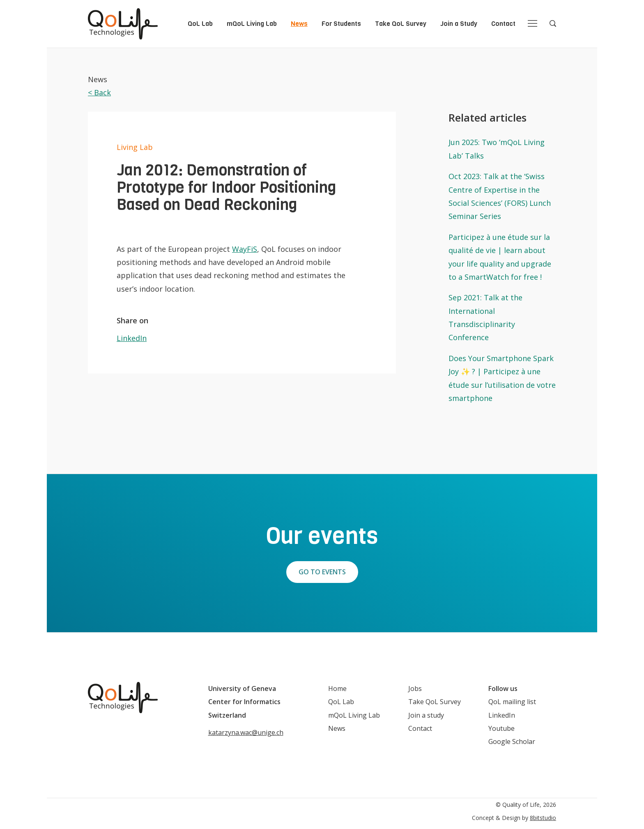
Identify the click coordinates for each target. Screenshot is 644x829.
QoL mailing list (512, 702)
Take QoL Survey (401, 24)
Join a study (426, 715)
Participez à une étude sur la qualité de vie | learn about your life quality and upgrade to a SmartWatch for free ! (500, 257)
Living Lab (135, 147)
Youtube (501, 728)
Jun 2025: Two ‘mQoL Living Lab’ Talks (497, 149)
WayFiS (245, 249)
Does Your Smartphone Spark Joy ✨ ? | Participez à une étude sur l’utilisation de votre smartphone (502, 378)
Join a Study (459, 24)
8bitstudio (543, 818)
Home (337, 689)
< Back (99, 92)
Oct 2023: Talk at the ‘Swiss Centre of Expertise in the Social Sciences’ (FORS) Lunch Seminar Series (500, 196)
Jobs (415, 689)
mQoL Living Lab (252, 24)
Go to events (322, 572)
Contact (503, 24)
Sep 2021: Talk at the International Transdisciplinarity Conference (485, 317)
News (299, 24)
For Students (341, 24)
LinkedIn (132, 338)
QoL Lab (200, 24)
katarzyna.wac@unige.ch (246, 732)
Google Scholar (512, 741)
